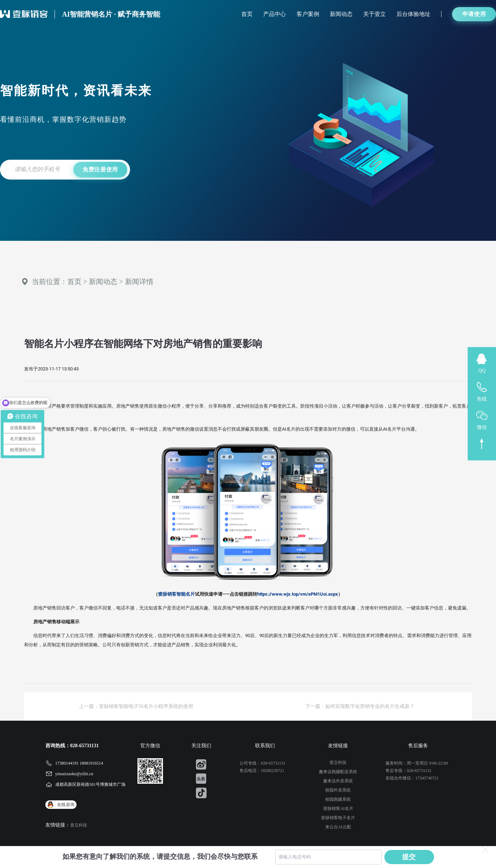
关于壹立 (374, 14)
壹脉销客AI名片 (338, 809)
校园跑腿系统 (338, 799)
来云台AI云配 (338, 827)
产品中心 (275, 14)
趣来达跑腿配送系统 (338, 772)
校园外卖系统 (338, 790)
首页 (247, 14)
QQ (482, 371)
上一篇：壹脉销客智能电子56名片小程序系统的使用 (136, 706)
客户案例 (308, 14)
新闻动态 (341, 14)
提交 (409, 857)
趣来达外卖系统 (338, 781)
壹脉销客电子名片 (338, 818)
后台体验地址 (413, 14)
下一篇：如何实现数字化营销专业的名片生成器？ (360, 706)
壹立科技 (79, 825)
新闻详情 (139, 282)
